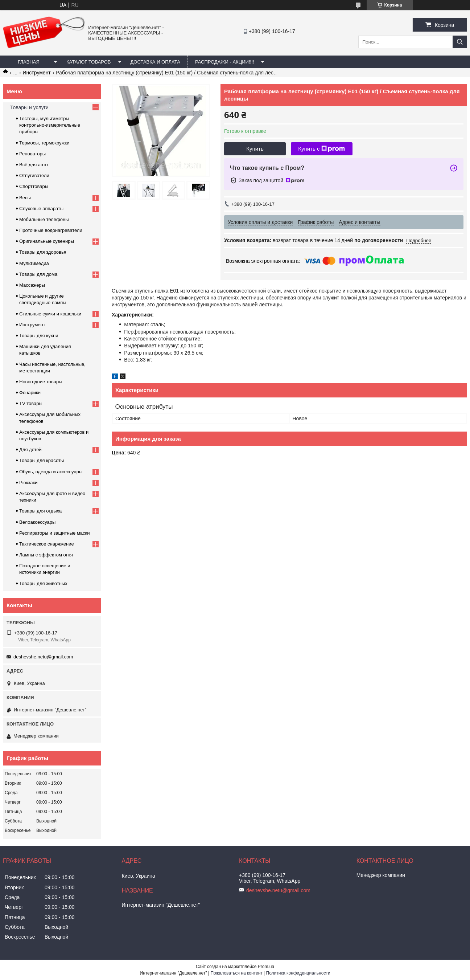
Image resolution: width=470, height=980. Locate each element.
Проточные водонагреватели (51, 230)
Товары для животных (43, 583)
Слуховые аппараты (41, 209)
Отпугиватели (34, 175)
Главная (29, 62)
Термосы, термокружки (44, 143)
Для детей (30, 450)
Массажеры (32, 285)
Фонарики (30, 393)
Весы (25, 198)
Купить (255, 149)
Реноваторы (32, 154)
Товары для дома (38, 274)
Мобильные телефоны (44, 219)
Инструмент (37, 73)
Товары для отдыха (40, 511)
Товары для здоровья (43, 252)
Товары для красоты (42, 460)
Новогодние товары (41, 382)
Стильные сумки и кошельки (50, 314)
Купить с (321, 149)
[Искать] (460, 42)
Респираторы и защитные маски (55, 533)
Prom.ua (266, 967)
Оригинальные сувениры (47, 241)
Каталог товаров (89, 62)
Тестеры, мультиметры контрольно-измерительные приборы (50, 125)
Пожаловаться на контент (236, 973)
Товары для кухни (39, 336)
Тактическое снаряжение (47, 544)
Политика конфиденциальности (298, 973)
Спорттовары (34, 186)
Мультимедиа (34, 263)
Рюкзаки (28, 483)
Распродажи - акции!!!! (225, 62)
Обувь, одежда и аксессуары (51, 472)
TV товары (31, 403)
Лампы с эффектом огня (46, 555)
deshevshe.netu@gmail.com (43, 657)
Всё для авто (34, 165)
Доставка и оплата (155, 62)
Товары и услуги (29, 107)
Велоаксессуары (37, 522)
